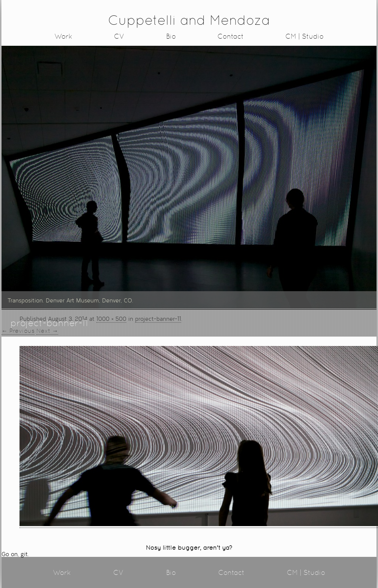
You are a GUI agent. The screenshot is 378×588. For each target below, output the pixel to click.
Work (63, 36)
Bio (171, 36)
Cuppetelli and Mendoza (189, 20)
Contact (231, 36)
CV (119, 36)
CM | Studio (304, 36)
